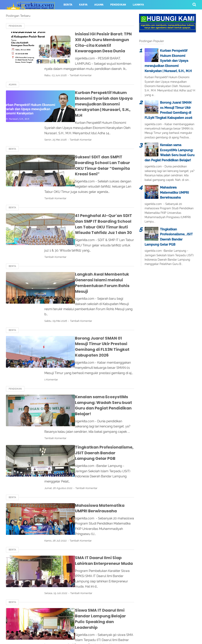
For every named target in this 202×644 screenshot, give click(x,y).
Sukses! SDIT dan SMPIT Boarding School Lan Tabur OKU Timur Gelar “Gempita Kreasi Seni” (92, 151)
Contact (75, 626)
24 (76, 594)
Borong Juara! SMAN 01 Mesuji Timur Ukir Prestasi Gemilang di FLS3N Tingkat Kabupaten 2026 (94, 315)
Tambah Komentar (94, 70)
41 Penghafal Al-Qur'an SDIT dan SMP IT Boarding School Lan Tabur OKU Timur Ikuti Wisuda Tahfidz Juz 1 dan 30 (95, 207)
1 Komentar (64, 345)
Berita (12, 137)
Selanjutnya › (92, 594)
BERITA (68, 5)
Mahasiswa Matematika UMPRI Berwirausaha (174, 192)
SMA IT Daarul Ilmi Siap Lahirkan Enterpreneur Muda (90, 504)
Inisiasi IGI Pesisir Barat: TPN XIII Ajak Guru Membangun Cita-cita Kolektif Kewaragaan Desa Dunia (94, 40)
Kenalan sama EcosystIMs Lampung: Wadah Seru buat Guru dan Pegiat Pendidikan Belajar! (94, 368)
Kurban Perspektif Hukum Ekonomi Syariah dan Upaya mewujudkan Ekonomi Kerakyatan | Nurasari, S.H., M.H (94, 95)
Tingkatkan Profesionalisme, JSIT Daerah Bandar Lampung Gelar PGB (93, 409)
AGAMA (99, 5)
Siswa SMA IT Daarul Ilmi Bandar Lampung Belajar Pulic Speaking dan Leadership (94, 554)
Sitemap (143, 626)
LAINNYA (138, 5)
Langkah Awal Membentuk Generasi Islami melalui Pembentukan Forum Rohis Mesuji (94, 262)
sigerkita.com (109, 639)
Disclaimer (122, 626)
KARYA (83, 5)
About (57, 626)
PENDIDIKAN (118, 5)
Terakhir (111, 594)
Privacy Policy (98, 626)
